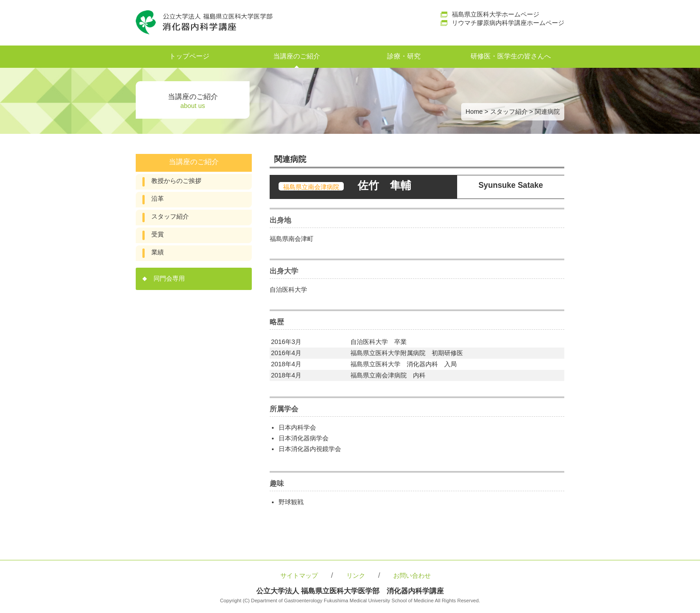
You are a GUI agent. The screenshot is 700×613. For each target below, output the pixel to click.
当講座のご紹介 (297, 56)
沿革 (158, 199)
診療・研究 (404, 56)
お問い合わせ (412, 576)
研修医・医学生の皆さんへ (511, 56)
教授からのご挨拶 (176, 181)
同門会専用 (169, 278)
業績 (158, 252)
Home (474, 112)
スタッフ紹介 (509, 112)
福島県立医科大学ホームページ (496, 14)
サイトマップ (299, 576)
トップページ (189, 56)
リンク (356, 576)
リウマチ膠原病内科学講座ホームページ (508, 23)
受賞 (158, 234)
